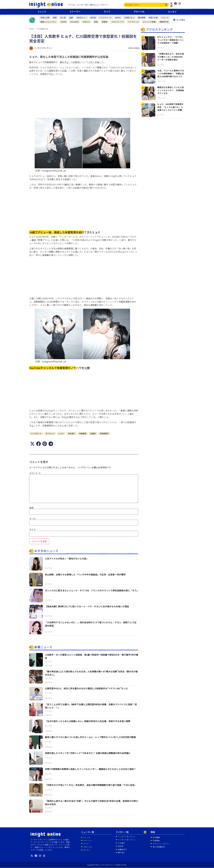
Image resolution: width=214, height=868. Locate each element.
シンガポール (36, 433)
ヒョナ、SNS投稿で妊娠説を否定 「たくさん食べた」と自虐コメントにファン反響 (170, 107)
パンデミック (133, 22)
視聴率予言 (164, 22)
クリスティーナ (105, 18)
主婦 (71, 18)
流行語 (93, 18)
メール (32, 519)
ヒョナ (61, 433)
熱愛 (55, 18)
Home (32, 29)
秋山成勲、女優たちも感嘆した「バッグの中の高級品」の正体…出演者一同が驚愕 (85, 574)
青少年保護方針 (159, 847)
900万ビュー (82, 18)
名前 (31, 507)
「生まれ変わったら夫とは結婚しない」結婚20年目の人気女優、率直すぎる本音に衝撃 (88, 721)
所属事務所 (104, 433)
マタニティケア (118, 22)
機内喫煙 (142, 18)
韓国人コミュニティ (48, 22)
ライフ (107, 12)
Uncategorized (43, 29)
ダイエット (50, 433)
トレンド (42, 12)
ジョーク (165, 18)
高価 (96, 22)
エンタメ (172, 12)
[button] (32, 444)
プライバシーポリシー (162, 844)
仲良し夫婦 (45, 18)
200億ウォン (129, 18)
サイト (32, 529)
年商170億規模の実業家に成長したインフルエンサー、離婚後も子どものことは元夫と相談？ (90, 769)
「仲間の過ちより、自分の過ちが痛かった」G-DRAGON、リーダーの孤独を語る (171, 57)
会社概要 (156, 837)
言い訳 (63, 18)
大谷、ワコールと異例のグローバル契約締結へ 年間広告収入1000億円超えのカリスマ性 (171, 75)
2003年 (63, 22)
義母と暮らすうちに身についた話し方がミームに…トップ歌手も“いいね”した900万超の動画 (90, 737)
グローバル (139, 12)
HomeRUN (74, 22)
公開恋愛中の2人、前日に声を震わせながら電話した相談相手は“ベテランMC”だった (86, 688)
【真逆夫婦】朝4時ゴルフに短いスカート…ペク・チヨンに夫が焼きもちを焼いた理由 (87, 606)
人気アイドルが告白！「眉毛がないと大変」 (67, 558)
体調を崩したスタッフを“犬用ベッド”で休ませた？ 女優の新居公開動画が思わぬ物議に (88, 753)
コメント (35, 473)
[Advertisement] (84, 97)
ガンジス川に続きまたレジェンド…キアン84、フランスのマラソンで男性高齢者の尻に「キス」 (92, 590)
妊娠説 (93, 433)
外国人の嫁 (153, 18)
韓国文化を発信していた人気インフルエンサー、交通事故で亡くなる (171, 90)
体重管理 (83, 433)
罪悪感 (105, 22)
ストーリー (75, 12)
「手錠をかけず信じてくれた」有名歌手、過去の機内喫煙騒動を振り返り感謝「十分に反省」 (91, 785)
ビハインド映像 (149, 22)
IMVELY (118, 18)
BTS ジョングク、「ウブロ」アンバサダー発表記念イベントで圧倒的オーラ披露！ (171, 40)
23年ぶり (86, 22)
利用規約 (156, 841)
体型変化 (72, 433)
